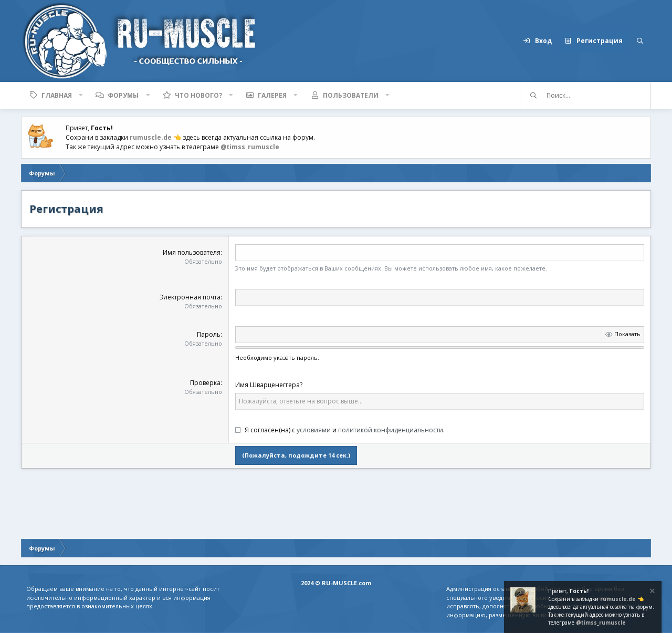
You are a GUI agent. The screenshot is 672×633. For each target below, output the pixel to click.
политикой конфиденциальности (391, 430)
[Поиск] (640, 41)
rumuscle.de (151, 137)
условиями (314, 430)
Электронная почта (190, 297)
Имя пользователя (192, 252)
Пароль (209, 334)
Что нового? (198, 95)
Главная (57, 95)
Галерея (272, 95)
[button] (81, 95)
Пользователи (351, 95)
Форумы (123, 95)
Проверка (205, 383)
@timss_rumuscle (250, 147)
